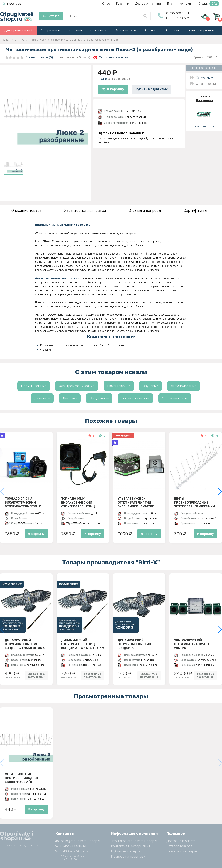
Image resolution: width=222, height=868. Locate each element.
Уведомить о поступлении (36, 675)
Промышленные (34, 386)
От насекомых (126, 30)
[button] (220, 492)
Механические (119, 386)
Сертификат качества (111, 58)
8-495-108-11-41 (178, 13)
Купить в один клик (152, 89)
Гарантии (123, 4)
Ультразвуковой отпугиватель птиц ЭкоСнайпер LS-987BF (136, 502)
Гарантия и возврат (182, 851)
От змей (76, 30)
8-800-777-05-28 (178, 18)
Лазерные (42, 398)
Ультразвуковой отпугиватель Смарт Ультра (192, 644)
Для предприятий (18, 30)
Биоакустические (135, 398)
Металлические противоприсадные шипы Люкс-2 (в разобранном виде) (22, 778)
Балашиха (12, 4)
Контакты (186, 4)
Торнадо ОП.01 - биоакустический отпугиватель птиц (78, 502)
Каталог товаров (179, 846)
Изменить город (204, 126)
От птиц (151, 30)
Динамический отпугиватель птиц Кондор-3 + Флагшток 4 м (25, 644)
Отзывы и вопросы (145, 210)
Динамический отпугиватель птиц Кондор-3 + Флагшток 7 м (83, 644)
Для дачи (70, 398)
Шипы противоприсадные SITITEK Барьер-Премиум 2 (194, 502)
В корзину (113, 89)
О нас (106, 4)
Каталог (51, 16)
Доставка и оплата (181, 841)
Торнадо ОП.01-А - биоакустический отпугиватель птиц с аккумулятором (23, 502)
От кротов (98, 30)
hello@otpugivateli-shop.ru (78, 841)
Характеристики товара (85, 210)
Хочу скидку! (205, 78)
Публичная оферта (126, 851)
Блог (170, 4)
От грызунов (51, 30)
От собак (173, 30)
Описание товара (26, 210)
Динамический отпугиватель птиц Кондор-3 (134, 644)
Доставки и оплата (148, 4)
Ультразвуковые (201, 30)
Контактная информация (131, 846)
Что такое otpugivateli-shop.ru (135, 841)
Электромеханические (77, 386)
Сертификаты (195, 210)
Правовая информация (129, 857)
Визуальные (99, 398)
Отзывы (209, 4)
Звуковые (151, 386)
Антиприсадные (184, 386)
